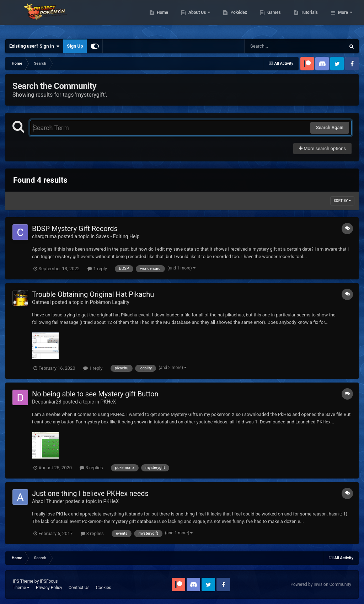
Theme (21, 588)
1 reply (97, 269)
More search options (322, 148)
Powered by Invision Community (321, 584)
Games (311, 18)
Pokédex (275, 18)
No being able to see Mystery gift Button (95, 394)
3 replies (91, 468)
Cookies (104, 588)
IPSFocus (49, 581)
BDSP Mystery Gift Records (75, 229)
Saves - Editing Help (118, 236)
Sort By (342, 201)
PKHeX (108, 402)
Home (199, 18)
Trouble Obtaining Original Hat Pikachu (93, 294)
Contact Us (79, 588)
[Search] (277, 46)
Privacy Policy (49, 588)
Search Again (330, 127)
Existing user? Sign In (34, 46)
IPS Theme (23, 581)
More (343, 18)
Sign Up (75, 46)
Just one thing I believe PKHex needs (90, 493)
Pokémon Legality (110, 302)
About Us (234, 18)
